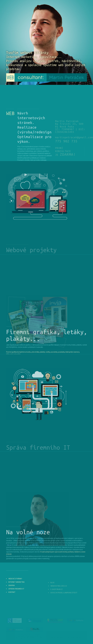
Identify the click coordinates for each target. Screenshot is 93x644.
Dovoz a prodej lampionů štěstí (64, 597)
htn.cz (9, 561)
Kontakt (12, 598)
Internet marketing (16, 587)
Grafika (12, 591)
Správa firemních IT (16, 594)
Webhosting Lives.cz (59, 591)
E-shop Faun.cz (57, 594)
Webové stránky (15, 584)
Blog (52, 587)
